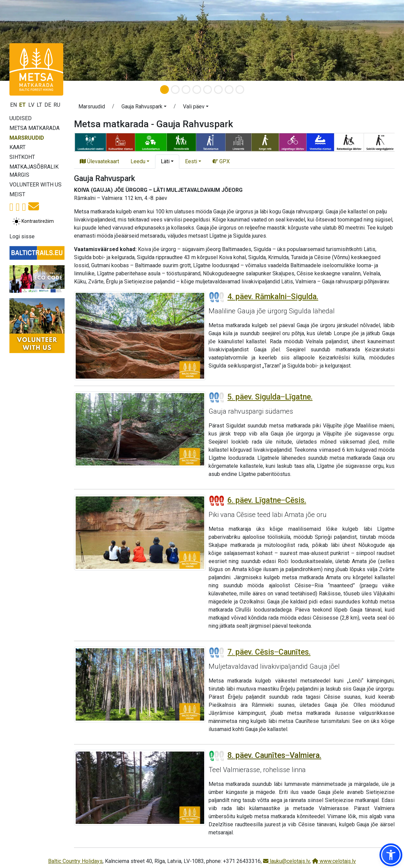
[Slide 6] (218, 90)
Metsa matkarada (34, 128)
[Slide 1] (164, 90)
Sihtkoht (22, 157)
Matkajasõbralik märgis (34, 171)
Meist (17, 194)
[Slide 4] (197, 90)
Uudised (21, 118)
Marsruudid (27, 138)
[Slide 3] (186, 90)
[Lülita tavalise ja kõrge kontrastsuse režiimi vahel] (33, 221)
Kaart (17, 147)
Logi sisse (22, 236)
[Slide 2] (175, 90)
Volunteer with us (35, 185)
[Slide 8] (240, 90)
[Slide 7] (229, 90)
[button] (391, 855)
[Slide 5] (208, 90)
